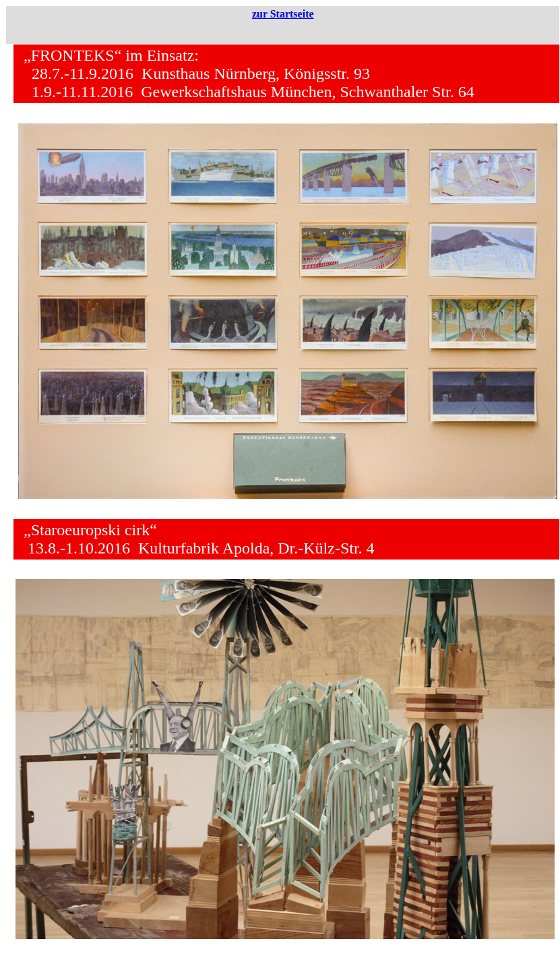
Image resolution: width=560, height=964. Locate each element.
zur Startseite (283, 14)
